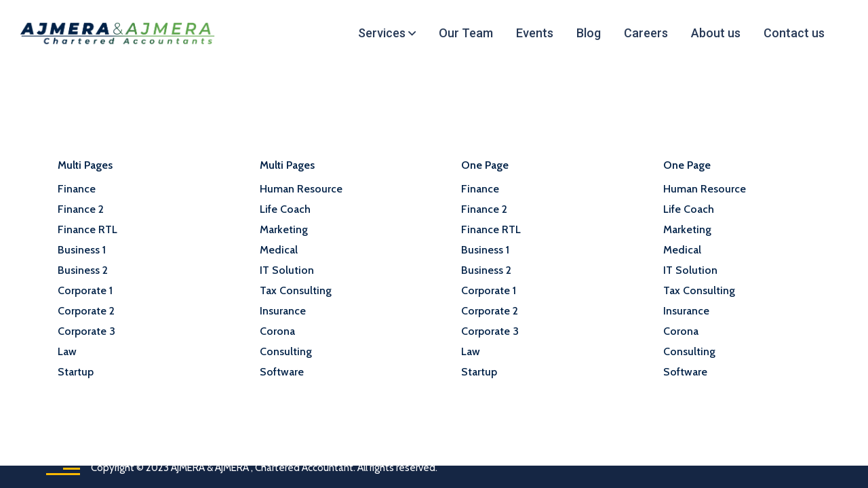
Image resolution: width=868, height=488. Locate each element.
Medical (279, 250)
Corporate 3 (86, 331)
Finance (77, 189)
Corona (277, 331)
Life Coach (285, 209)
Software (282, 372)
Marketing (284, 229)
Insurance (283, 311)
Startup (76, 372)
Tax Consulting (296, 290)
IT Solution (287, 270)
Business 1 (82, 250)
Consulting (286, 351)
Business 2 (83, 270)
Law (67, 351)
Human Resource (301, 189)
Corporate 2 (86, 311)
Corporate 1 (85, 290)
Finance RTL (87, 229)
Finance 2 (81, 209)
